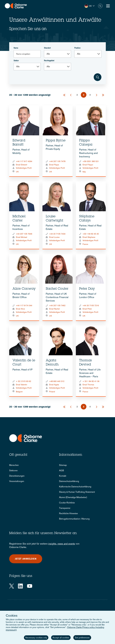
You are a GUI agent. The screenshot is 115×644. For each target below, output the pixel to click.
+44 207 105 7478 (57, 161)
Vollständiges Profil (24, 168)
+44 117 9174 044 (24, 305)
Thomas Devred (85, 363)
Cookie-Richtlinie (67, 503)
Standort (47, 48)
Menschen (14, 465)
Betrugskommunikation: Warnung (74, 519)
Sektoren (13, 470)
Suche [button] (100, 6)
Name (16, 48)
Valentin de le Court (24, 363)
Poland (52, 392)
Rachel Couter (57, 289)
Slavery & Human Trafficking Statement (77, 492)
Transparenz (65, 508)
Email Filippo (88, 165)
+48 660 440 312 (57, 381)
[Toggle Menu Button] (108, 6)
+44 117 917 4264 (24, 161)
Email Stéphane (89, 237)
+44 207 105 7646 (24, 234)
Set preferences (82, 638)
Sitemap (63, 465)
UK (17, 172)
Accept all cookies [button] (61, 638)
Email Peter (87, 309)
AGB (61, 470)
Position (77, 48)
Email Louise (54, 237)
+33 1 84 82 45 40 (91, 234)
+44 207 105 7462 (57, 305)
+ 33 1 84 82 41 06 (91, 381)
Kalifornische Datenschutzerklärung (75, 487)
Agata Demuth (52, 363)
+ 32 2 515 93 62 (23, 381)
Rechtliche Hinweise (68, 513)
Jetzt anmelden (26, 559)
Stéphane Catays (87, 219)
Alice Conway (24, 289)
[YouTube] (30, 586)
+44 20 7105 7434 (57, 234)
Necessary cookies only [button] (36, 638)
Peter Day (87, 289)
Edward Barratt (19, 143)
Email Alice (20, 309)
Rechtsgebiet (49, 61)
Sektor (16, 61)
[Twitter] (12, 586)
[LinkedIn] (20, 586)
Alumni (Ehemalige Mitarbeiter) (73, 497)
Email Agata (54, 385)
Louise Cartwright (54, 219)
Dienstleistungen (17, 476)
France (85, 244)
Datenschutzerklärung (69, 481)
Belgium (19, 392)
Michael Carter (19, 219)
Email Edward (22, 165)
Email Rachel (54, 309)
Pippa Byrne (56, 141)
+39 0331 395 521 (91, 161)
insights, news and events (62, 544)
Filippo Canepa (86, 143)
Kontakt (63, 476)
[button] (90, 6)
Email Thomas (88, 385)
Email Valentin (22, 385)
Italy (84, 172)
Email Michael (22, 237)
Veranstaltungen (17, 481)
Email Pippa (54, 165)
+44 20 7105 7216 (91, 305)
